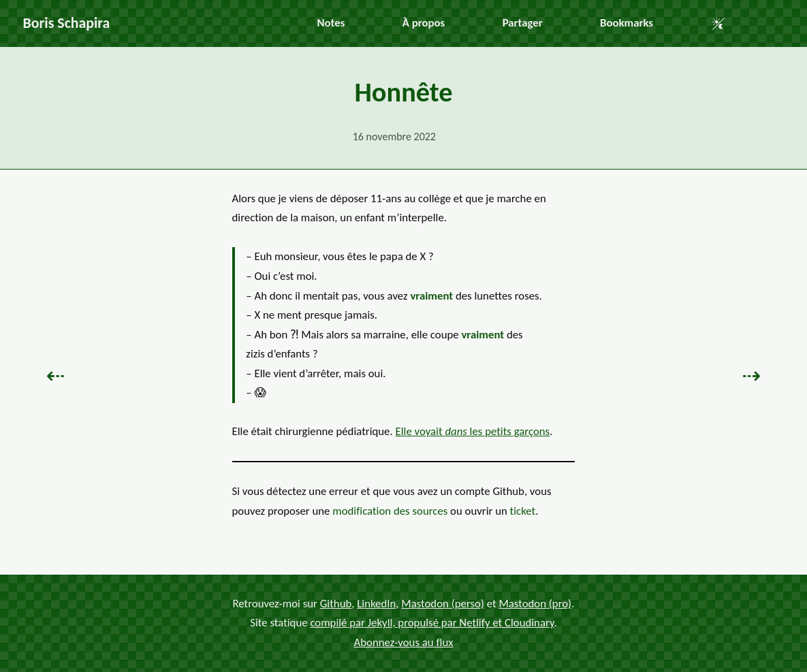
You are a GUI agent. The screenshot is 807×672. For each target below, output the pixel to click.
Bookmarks (627, 23)
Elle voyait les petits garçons (473, 431)
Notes (331, 23)
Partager (523, 23)
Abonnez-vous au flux (404, 642)
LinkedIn (376, 604)
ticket (523, 511)
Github (336, 604)
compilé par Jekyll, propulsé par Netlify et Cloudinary (432, 623)
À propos (424, 23)
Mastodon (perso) (443, 604)
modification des (390, 511)
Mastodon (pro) (535, 604)
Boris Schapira (67, 23)
